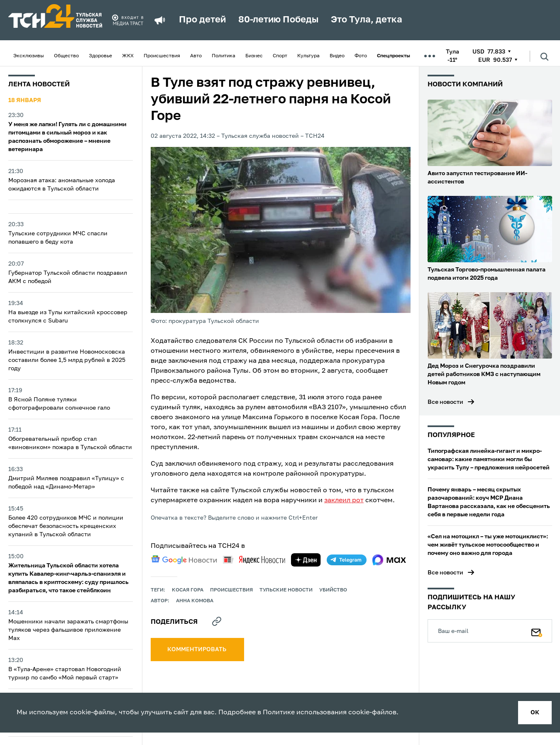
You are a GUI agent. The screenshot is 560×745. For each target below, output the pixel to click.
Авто (196, 56)
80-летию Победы (278, 20)
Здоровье (100, 56)
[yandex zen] (306, 560)
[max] (389, 560)
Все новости (445, 402)
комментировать (197, 650)
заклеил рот (344, 501)
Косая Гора (188, 590)
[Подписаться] (537, 631)
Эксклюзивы (29, 56)
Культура (308, 56)
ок (535, 713)
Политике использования (305, 713)
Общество (66, 56)
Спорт (280, 56)
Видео (337, 56)
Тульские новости (286, 590)
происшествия (231, 590)
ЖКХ (128, 56)
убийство (333, 590)
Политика (224, 56)
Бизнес (254, 56)
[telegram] (347, 560)
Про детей (202, 20)
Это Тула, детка (367, 20)
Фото (361, 56)
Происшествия (162, 56)
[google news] (184, 560)
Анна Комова (195, 601)
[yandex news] (254, 560)
